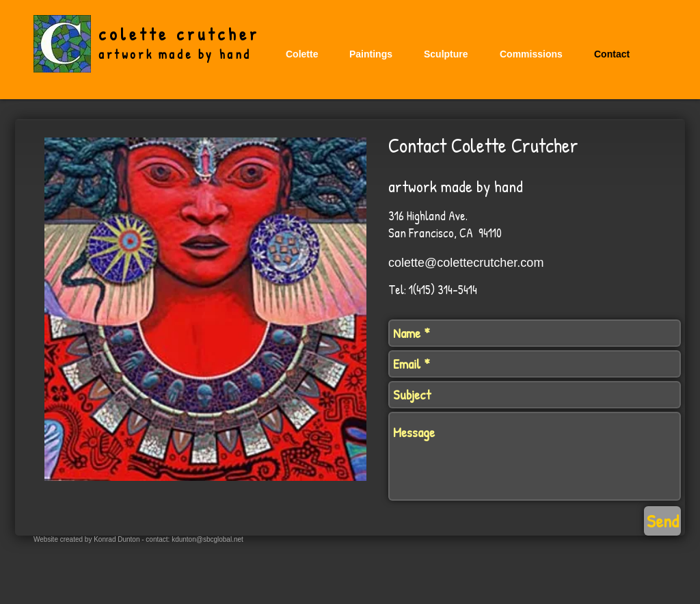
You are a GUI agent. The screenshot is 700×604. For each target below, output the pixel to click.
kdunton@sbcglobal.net (207, 539)
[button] (371, 54)
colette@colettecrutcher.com (466, 263)
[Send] (662, 521)
